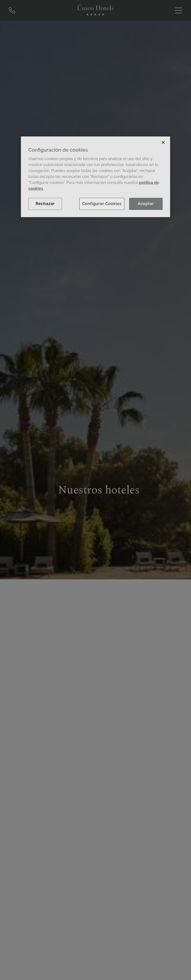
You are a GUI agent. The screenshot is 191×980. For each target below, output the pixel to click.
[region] (95, 177)
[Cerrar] (163, 142)
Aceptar (146, 204)
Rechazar (45, 204)
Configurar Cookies (102, 204)
